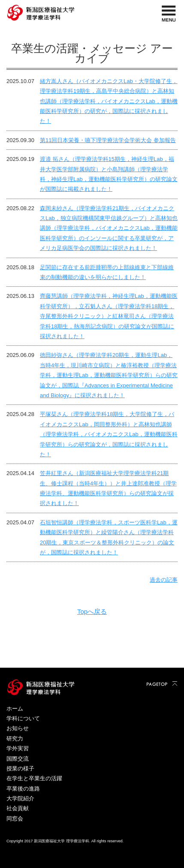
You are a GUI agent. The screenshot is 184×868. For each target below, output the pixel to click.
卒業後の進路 (23, 789)
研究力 (15, 739)
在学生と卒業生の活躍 (34, 778)
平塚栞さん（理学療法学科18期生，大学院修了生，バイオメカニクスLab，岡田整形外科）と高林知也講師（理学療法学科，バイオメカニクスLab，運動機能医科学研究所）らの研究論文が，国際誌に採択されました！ (109, 434)
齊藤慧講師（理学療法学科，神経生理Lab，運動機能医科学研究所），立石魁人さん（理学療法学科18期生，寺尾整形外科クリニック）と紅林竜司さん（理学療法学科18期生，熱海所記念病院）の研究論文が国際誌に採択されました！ (109, 316)
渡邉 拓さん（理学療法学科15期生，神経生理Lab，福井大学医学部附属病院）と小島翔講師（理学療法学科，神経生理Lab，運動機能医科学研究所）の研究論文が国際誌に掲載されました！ (109, 174)
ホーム (15, 709)
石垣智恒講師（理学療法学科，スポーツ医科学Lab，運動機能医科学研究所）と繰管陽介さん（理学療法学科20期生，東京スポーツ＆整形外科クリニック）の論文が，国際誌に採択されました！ (109, 537)
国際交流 (18, 759)
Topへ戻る (92, 611)
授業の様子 (20, 768)
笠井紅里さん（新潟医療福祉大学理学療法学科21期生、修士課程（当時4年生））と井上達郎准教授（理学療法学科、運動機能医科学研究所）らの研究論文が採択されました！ (108, 488)
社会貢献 (18, 808)
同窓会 (15, 819)
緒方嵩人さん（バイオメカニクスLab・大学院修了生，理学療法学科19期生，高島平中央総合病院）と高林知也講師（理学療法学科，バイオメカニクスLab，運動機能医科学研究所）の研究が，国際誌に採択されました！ (109, 101)
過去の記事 (164, 580)
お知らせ (18, 728)
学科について (23, 718)
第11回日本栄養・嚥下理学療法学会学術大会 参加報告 (108, 140)
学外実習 (18, 748)
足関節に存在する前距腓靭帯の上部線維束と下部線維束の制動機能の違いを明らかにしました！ (107, 272)
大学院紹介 (20, 798)
